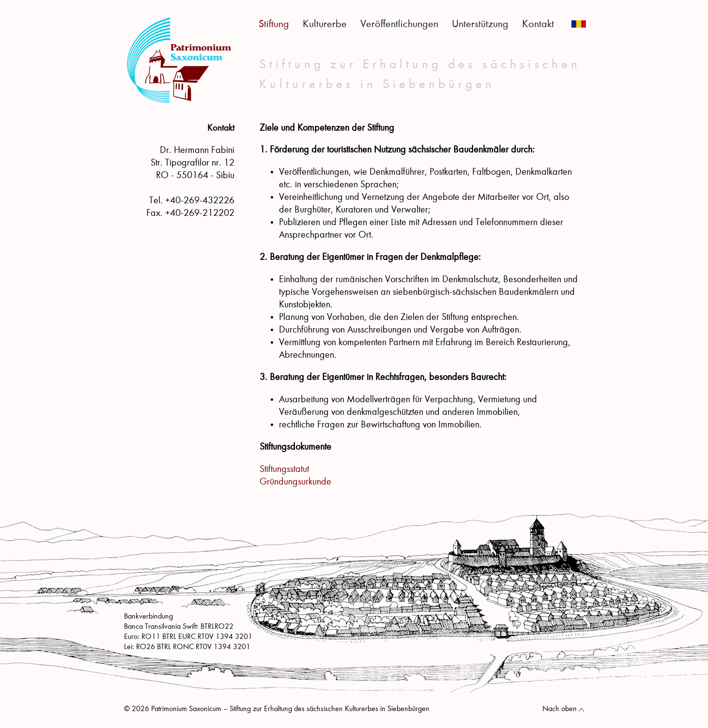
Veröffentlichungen (399, 24)
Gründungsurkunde (295, 482)
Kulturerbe (325, 24)
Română (579, 24)
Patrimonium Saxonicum (179, 60)
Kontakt (538, 24)
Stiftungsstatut (284, 470)
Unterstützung (480, 24)
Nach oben (560, 709)
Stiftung (274, 24)
